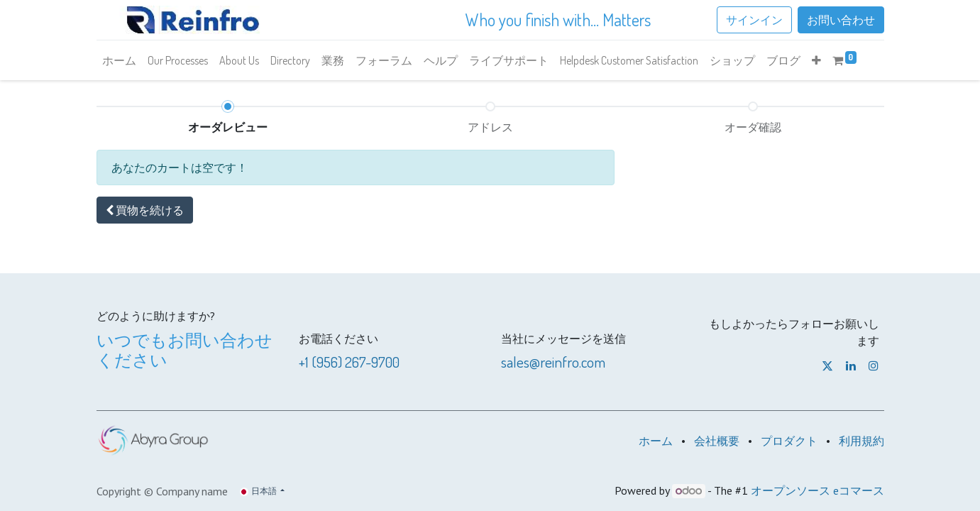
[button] (816, 60)
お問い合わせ (841, 20)
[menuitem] (119, 60)
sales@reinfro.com (553, 362)
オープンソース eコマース (817, 490)
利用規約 (861, 441)
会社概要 (717, 441)
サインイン (754, 20)
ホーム (656, 441)
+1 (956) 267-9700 (349, 362)
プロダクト (789, 441)
